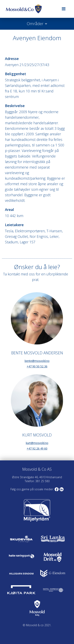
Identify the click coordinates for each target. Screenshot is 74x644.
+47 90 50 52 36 (37, 366)
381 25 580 (42, 481)
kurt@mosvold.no (37, 443)
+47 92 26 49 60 (37, 448)
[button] (64, 9)
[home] (30, 9)
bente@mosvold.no (37, 361)
